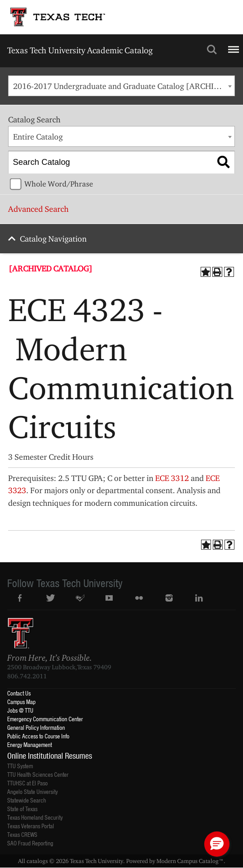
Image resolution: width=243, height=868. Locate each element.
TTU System (20, 766)
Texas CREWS (22, 834)
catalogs (37, 861)
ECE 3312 (172, 478)
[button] (217, 844)
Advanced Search (38, 209)
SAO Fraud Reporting (30, 843)
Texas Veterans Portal (31, 826)
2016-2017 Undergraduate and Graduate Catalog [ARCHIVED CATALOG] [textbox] (124, 86)
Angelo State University (32, 791)
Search (212, 50)
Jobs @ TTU (20, 710)
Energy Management (30, 744)
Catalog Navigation (53, 239)
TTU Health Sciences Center (38, 774)
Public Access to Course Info (38, 736)
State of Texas (22, 809)
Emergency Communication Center (45, 719)
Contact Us (19, 693)
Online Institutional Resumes (50, 756)
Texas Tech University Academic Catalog (80, 50)
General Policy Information (36, 727)
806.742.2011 (27, 676)
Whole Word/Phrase (59, 184)
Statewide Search (27, 800)
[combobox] (121, 86)
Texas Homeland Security (35, 817)
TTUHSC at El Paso (28, 783)
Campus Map (21, 702)
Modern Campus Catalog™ (190, 861)
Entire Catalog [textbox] (38, 137)
